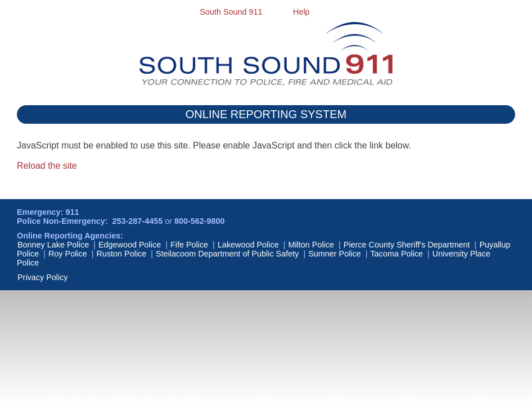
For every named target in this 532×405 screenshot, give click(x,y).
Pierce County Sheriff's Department (407, 245)
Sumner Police (335, 254)
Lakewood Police (248, 245)
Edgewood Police (130, 245)
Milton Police (311, 245)
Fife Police (189, 245)
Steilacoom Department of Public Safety (227, 254)
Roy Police (68, 254)
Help (301, 12)
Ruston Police (122, 254)
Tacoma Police (397, 254)
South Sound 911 (231, 12)
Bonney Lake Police (53, 245)
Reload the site (47, 166)
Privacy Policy (43, 277)
